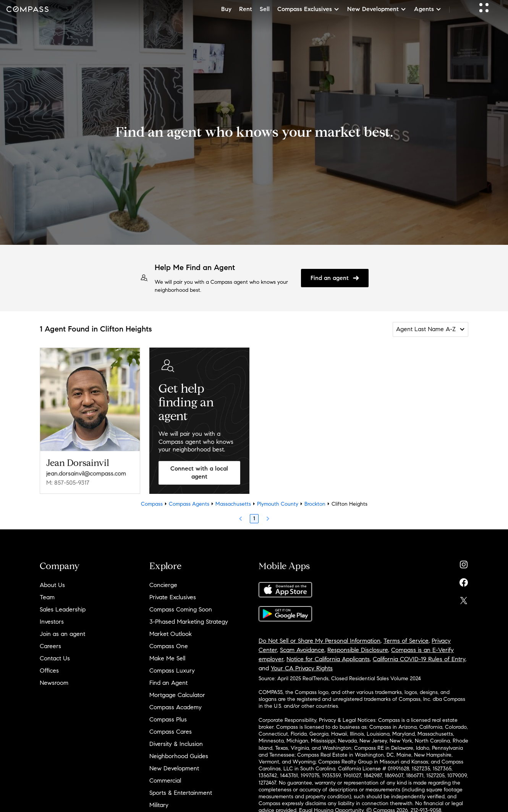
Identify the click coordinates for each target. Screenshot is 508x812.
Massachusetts (233, 504)
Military (159, 805)
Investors (52, 622)
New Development (174, 768)
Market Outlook (171, 634)
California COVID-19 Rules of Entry (419, 659)
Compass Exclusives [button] (308, 9)
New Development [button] (377, 9)
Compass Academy (176, 707)
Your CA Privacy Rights (302, 668)
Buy (226, 9)
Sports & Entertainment (181, 793)
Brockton (315, 504)
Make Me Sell (167, 658)
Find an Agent (168, 683)
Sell (265, 9)
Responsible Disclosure (358, 650)
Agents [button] (428, 9)
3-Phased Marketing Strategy (189, 622)
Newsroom (54, 683)
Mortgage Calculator (177, 695)
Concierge (163, 585)
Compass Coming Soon (181, 609)
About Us (52, 585)
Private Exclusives (173, 597)
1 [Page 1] (254, 518)
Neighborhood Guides (179, 756)
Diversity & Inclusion (176, 744)
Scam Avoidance (302, 650)
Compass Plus (168, 719)
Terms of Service (406, 641)
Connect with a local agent (199, 472)
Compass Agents (189, 504)
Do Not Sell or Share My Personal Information (320, 641)
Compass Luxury (172, 670)
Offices (49, 670)
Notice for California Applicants (328, 659)
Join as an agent (62, 634)
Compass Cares (171, 732)
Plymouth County (278, 504)
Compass (152, 504)
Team (47, 597)
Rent (246, 9)
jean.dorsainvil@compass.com (86, 473)
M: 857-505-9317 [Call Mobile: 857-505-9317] (68, 483)
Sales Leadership (63, 609)
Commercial (165, 780)
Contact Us (55, 658)
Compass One (169, 646)
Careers (50, 646)
